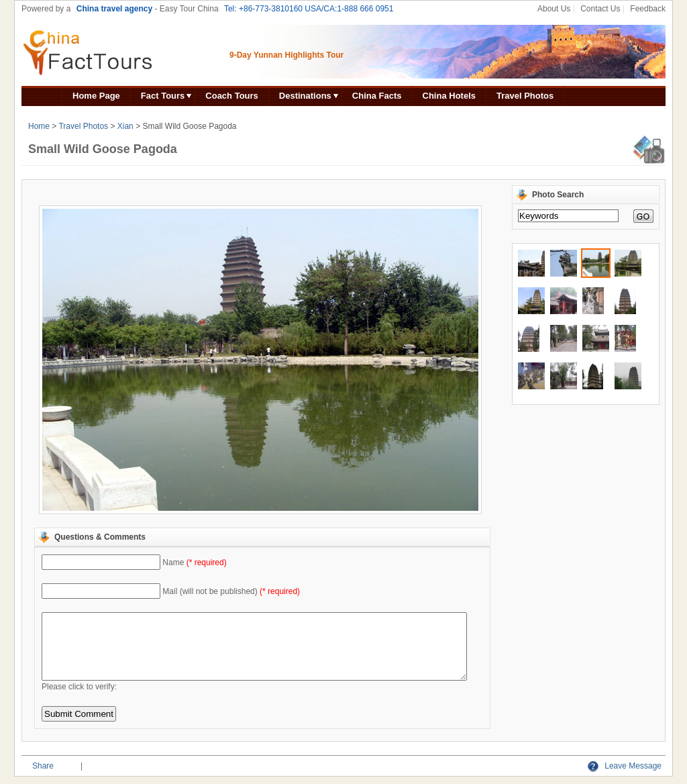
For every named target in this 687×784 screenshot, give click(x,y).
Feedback (648, 9)
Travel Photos (525, 96)
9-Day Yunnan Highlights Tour (286, 55)
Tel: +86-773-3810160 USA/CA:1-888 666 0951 (309, 9)
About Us (554, 9)
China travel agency (114, 9)
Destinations (305, 96)
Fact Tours (163, 96)
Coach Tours (232, 96)
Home (39, 126)
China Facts (377, 96)
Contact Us (600, 9)
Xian (125, 126)
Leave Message (625, 766)
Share (43, 766)
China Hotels (449, 96)
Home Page (96, 96)
